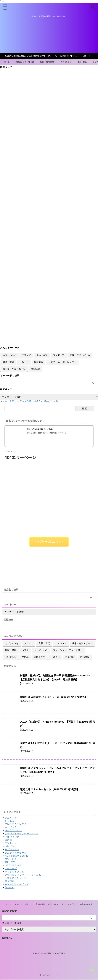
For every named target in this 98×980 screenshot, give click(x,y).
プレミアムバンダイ (16, 824)
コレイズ (10, 847)
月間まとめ (40, 657)
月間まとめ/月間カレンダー (62, 362)
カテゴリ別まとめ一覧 (14, 369)
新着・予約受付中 (55, 62)
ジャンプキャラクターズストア (22, 834)
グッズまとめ (41, 651)
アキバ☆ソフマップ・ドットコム (23, 875)
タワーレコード (13, 859)
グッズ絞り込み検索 (84, 905)
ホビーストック (13, 866)
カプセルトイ (76, 62)
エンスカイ (11, 844)
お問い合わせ (53, 905)
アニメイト (11, 818)
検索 (85, 409)
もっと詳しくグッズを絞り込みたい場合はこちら (31, 401)
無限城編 (35, 369)
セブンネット (12, 850)
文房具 (25, 657)
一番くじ (24, 362)
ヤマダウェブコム (14, 872)
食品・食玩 (42, 355)
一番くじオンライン (16, 878)
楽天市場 (10, 882)
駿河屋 (8, 840)
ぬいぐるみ (11, 657)
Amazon (9, 888)
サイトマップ (67, 905)
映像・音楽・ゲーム (80, 355)
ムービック (11, 828)
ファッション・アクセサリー (68, 651)
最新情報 (39, 362)
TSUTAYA (10, 863)
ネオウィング (12, 837)
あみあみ (10, 821)
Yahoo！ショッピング (17, 885)
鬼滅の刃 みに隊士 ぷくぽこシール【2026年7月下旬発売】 (55, 697)
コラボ (25, 651)
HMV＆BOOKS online (16, 856)
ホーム (9, 62)
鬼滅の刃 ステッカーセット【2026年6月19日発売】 (51, 790)
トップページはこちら (48, 542)
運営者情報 (40, 905)
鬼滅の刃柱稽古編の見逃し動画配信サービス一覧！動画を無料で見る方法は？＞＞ (49, 56)
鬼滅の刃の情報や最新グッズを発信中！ (49, 954)
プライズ (26, 355)
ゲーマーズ (11, 869)
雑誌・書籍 (8, 362)
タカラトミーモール (16, 853)
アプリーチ (62, 433)
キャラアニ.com (13, 831)
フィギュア (59, 355)
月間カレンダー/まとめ (29, 62)
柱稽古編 (85, 657)
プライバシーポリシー (23, 905)
